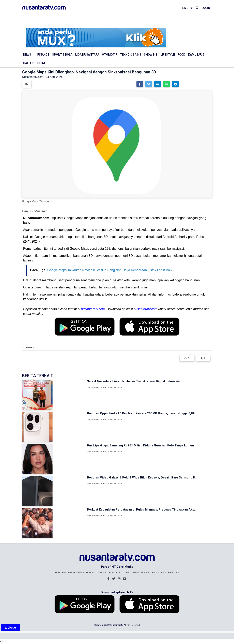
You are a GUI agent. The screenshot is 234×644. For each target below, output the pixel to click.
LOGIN (206, 8)
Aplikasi (30, 347)
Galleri (29, 63)
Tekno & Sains (131, 55)
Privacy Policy (76, 572)
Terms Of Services (96, 572)
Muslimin (41, 211)
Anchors (173, 572)
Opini (41, 63)
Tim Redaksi (159, 572)
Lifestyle (168, 55)
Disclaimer (116, 572)
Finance (43, 55)
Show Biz (151, 55)
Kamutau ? (196, 55)
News (27, 55)
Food (181, 55)
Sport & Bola (62, 55)
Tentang (61, 572)
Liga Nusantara (87, 55)
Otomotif (110, 55)
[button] (140, 84)
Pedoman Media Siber (137, 572)
